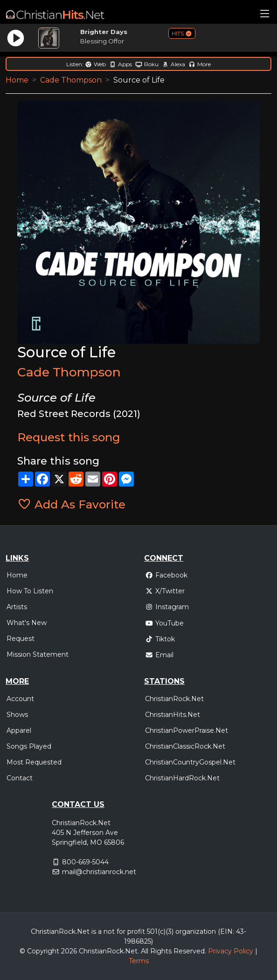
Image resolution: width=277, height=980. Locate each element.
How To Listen (30, 591)
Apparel (19, 730)
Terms (139, 961)
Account (20, 699)
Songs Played (29, 746)
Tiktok (160, 639)
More (200, 64)
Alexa (173, 64)
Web (95, 64)
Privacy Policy (231, 951)
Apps (121, 64)
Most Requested (34, 762)
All (145, 951)
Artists (17, 607)
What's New (27, 623)
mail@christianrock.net (99, 872)
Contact (20, 778)
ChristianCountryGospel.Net (190, 762)
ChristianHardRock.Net (182, 778)
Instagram (167, 607)
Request (21, 639)
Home (17, 80)
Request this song (69, 437)
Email (159, 655)
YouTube (164, 623)
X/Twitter (165, 591)
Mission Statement (38, 654)
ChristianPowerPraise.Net (187, 730)
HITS (182, 33)
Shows (17, 715)
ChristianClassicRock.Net (185, 746)
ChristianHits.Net (173, 715)
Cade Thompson (71, 80)
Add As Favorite (71, 504)
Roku (147, 64)
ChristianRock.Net (174, 699)
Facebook (166, 575)
